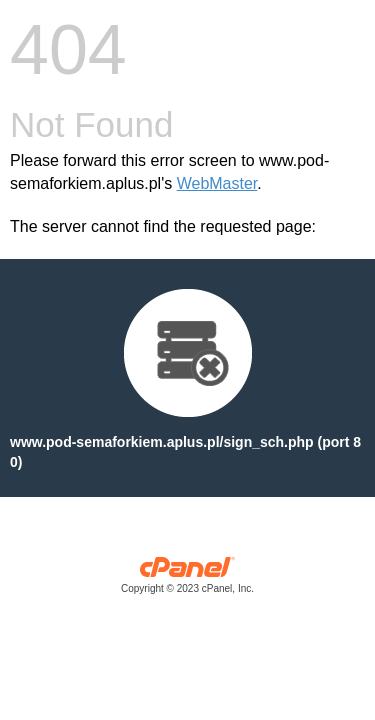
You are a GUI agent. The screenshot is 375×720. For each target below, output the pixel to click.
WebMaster (217, 183)
